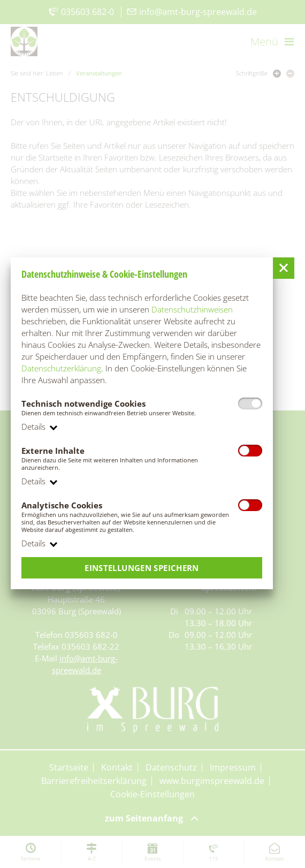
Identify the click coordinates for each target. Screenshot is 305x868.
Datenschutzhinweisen (192, 309)
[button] (284, 268)
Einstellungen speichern (142, 568)
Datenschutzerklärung (61, 368)
